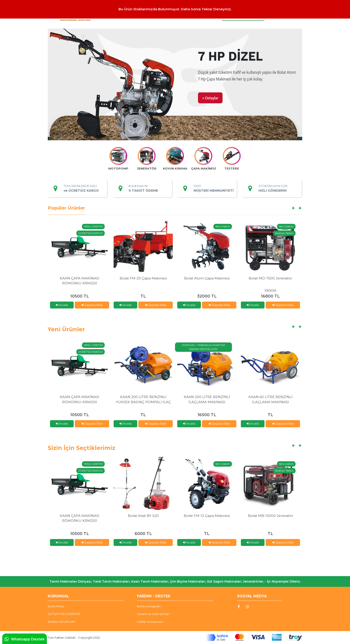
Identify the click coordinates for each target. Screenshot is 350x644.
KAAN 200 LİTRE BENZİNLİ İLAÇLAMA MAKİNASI (207, 399)
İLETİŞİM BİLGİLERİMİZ (64, 614)
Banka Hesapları (149, 606)
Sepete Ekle (92, 305)
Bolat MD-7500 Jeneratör (270, 278)
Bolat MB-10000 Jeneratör (271, 516)
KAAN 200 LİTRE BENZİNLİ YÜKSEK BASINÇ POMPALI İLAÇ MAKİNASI (143, 399)
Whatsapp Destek (25, 639)
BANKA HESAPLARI (61, 622)
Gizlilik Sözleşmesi (150, 622)
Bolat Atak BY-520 (143, 516)
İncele (62, 305)
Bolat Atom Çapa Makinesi (207, 278)
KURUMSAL (56, 606)
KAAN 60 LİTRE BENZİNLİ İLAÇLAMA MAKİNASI (271, 399)
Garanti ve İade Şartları (153, 614)
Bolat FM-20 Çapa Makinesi (143, 278)
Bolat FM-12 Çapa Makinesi (207, 516)
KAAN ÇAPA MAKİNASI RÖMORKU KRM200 (80, 281)
